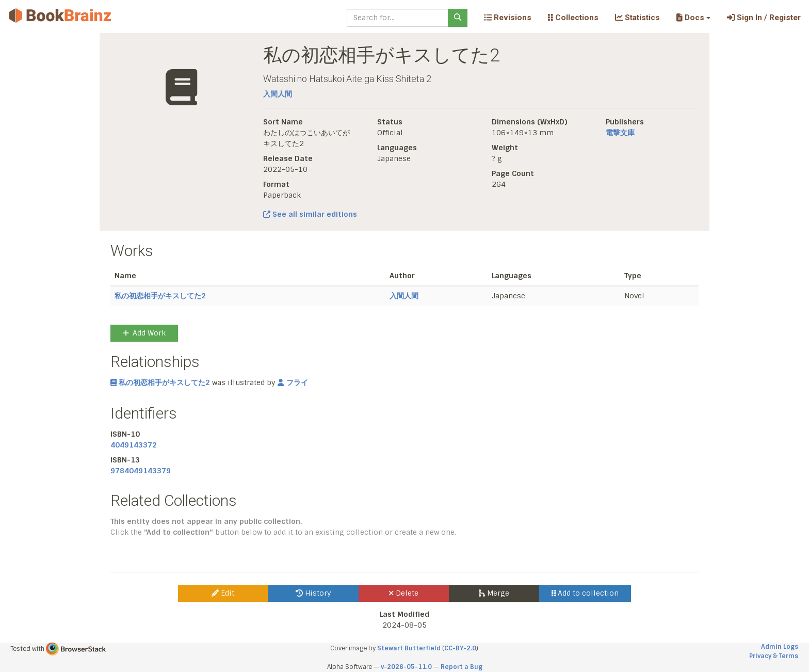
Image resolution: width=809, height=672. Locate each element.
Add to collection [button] (585, 593)
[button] (693, 18)
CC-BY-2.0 (460, 648)
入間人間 (278, 94)
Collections (573, 18)
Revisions (508, 18)
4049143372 (134, 445)
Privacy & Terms (774, 656)
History (313, 593)
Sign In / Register (764, 18)
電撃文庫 (620, 133)
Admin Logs (780, 647)
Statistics (637, 18)
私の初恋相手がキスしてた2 (160, 296)
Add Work (144, 333)
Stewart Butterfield (409, 648)
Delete (404, 593)
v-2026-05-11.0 (406, 667)
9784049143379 (141, 471)
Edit (223, 593)
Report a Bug (462, 667)
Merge (494, 593)
